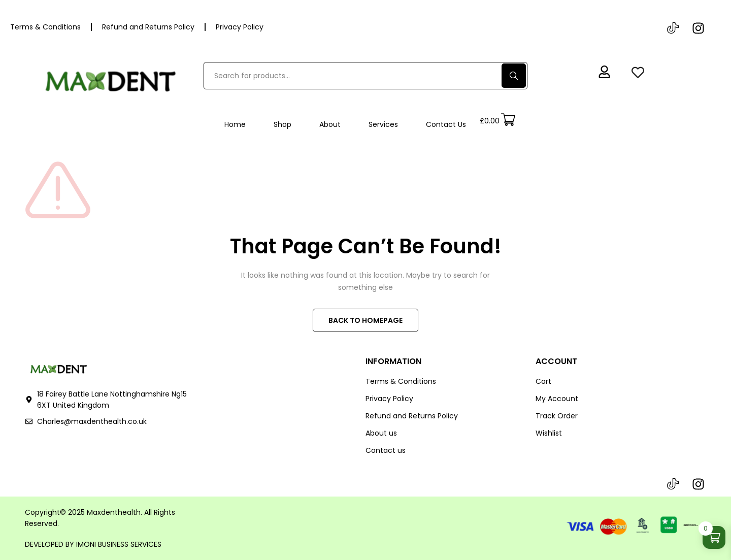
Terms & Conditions (45, 27)
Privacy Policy (240, 27)
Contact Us (446, 124)
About (330, 124)
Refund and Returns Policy (148, 27)
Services (383, 124)
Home (235, 124)
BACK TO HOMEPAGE (365, 320)
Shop (283, 124)
